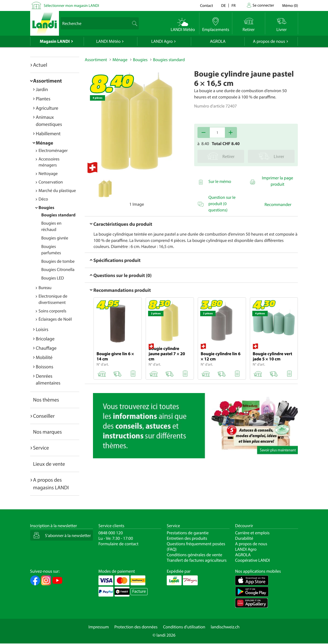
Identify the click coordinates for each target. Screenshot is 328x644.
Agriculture (47, 108)
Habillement (48, 133)
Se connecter (263, 5)
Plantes (43, 99)
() (290, 5)
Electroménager (53, 151)
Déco (43, 199)
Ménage (45, 143)
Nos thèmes (46, 400)
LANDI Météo (108, 41)
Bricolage (45, 339)
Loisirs (42, 329)
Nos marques (48, 432)
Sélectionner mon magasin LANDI (72, 5)
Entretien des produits (187, 538)
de (224, 5)
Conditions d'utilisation (184, 627)
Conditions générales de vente (194, 555)
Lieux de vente (49, 464)
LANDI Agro (162, 41)
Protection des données (136, 627)
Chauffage (46, 348)
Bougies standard (59, 215)
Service (41, 448)
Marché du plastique (57, 191)
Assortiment (48, 81)
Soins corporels (53, 311)
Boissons (45, 367)
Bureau (45, 288)
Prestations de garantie (188, 533)
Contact (206, 5)
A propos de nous (269, 41)
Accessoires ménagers (49, 162)
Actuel (40, 65)
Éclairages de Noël (55, 319)
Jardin (42, 89)
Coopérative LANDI (252, 560)
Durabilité (244, 538)
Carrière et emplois (252, 533)
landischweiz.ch (225, 627)
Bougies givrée (55, 238)
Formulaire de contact (118, 544)
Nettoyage (48, 174)
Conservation (51, 182)
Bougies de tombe (58, 261)
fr (234, 5)
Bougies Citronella (58, 270)
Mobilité (44, 357)
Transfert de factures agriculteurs (197, 560)
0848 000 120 (111, 533)
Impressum (99, 627)
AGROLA (218, 41)
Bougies (46, 208)
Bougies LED (53, 278)
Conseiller (44, 416)
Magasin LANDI (55, 41)
